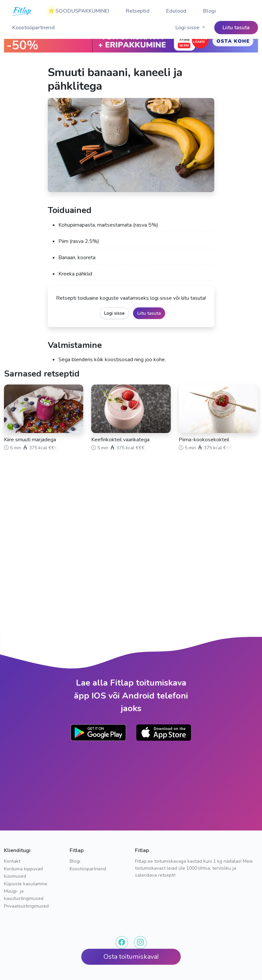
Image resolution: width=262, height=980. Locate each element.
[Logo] (22, 11)
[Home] (22, 11)
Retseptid (138, 11)
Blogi (209, 11)
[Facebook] (122, 942)
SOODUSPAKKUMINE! (79, 11)
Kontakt (12, 861)
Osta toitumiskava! (131, 957)
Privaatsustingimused (26, 906)
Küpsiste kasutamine (26, 884)
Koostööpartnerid (33, 28)
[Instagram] (140, 942)
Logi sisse (191, 28)
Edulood (176, 11)
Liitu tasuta (149, 313)
